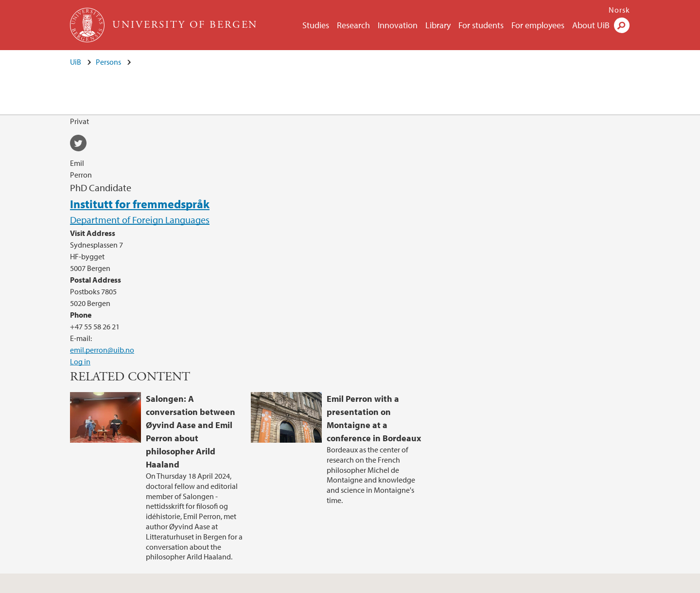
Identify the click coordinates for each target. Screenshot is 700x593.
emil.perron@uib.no (102, 350)
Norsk (619, 10)
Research (353, 25)
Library (438, 25)
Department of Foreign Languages (140, 220)
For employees (538, 25)
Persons (108, 62)
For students (481, 25)
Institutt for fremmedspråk (140, 204)
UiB (76, 62)
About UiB (591, 25)
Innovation (398, 25)
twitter (82, 144)
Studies (316, 25)
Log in (80, 361)
